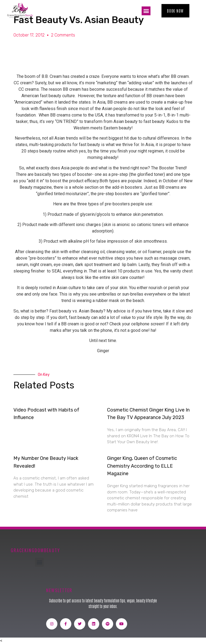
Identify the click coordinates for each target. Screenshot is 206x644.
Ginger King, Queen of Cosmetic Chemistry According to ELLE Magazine (142, 466)
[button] (146, 11)
